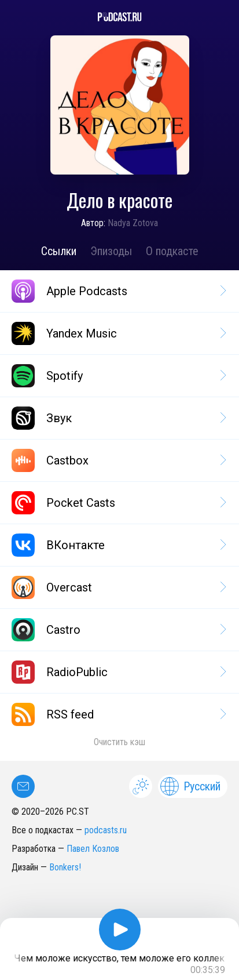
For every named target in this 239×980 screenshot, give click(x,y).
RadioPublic (118, 672)
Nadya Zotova (133, 223)
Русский (190, 786)
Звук (118, 418)
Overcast (118, 587)
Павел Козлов (93, 849)
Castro (118, 630)
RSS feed (118, 714)
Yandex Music (118, 333)
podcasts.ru (106, 830)
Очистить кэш (120, 742)
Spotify (118, 376)
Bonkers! (65, 867)
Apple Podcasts (118, 291)
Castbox (118, 460)
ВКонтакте (118, 545)
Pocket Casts (118, 503)
